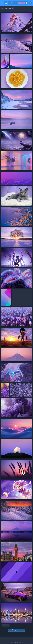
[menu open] (2, 3)
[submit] (10, 3)
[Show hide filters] (30, 9)
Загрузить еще (16, 630)
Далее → (6, 626)
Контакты (21, 639)
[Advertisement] (22, 297)
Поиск (9, 639)
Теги (15, 639)
